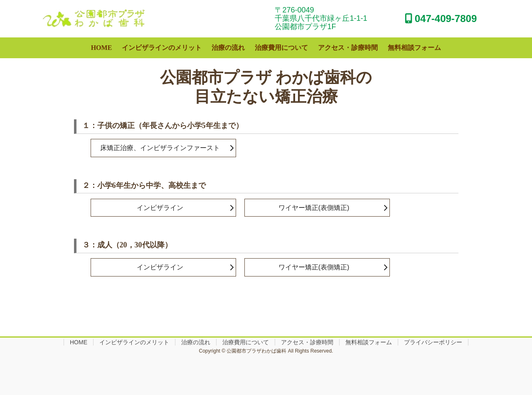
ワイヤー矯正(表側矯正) (314, 208)
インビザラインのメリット (134, 342)
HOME (79, 342)
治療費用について (246, 342)
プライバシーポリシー (433, 342)
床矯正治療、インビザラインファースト (160, 148)
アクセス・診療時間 (307, 342)
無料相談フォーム (369, 342)
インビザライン (160, 208)
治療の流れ (196, 342)
